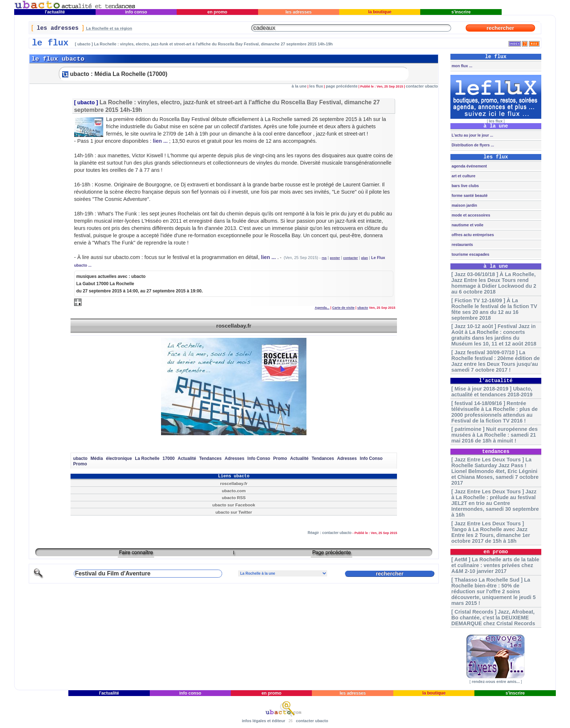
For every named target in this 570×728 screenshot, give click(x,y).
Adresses (234, 458)
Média (97, 458)
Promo (280, 458)
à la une (299, 86)
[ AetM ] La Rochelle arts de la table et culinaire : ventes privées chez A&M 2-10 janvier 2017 (495, 565)
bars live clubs (465, 186)
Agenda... (322, 308)
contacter (351, 258)
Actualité (187, 458)
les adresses (299, 12)
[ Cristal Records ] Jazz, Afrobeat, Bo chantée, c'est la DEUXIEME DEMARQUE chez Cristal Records (493, 618)
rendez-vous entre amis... (496, 682)
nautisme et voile (467, 225)
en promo (217, 12)
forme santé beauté (469, 195)
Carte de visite (344, 308)
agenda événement (469, 166)
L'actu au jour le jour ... (472, 135)
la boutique (380, 12)
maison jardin (464, 205)
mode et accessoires (470, 215)
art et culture (463, 176)
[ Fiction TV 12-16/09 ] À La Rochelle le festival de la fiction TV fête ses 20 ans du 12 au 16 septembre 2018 (494, 309)
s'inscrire (461, 12)
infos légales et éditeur (263, 721)
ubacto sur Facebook (234, 505)
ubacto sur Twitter (234, 512)
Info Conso (259, 458)
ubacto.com (234, 491)
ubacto (86, 102)
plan (364, 258)
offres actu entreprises (472, 235)
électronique (119, 458)
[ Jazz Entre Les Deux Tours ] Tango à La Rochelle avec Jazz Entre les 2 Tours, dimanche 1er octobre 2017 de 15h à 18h (491, 532)
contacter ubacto (422, 86)
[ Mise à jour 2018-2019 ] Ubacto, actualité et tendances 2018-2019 (492, 392)
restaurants (462, 244)
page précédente (342, 86)
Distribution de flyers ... (472, 145)
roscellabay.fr (234, 326)
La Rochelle (147, 458)
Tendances (210, 458)
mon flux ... (461, 66)
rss (324, 258)
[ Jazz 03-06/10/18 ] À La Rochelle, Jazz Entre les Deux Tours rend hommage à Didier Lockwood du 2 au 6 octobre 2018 (494, 283)
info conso (136, 12)
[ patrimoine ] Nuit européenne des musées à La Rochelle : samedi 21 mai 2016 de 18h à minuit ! (495, 435)
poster (335, 258)
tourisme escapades (470, 254)
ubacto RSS (234, 498)
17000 (168, 458)
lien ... (160, 141)
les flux (316, 86)
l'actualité (55, 12)
